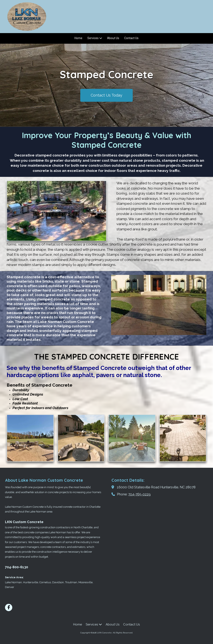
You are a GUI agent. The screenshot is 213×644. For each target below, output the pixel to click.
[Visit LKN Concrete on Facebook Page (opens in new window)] (9, 607)
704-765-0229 (139, 494)
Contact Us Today (106, 95)
